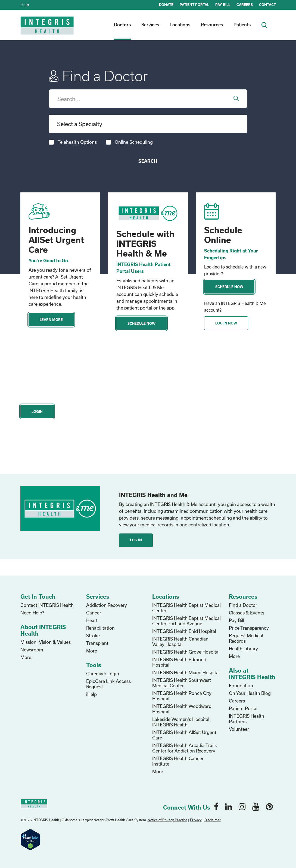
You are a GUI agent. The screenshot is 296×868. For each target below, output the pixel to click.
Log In (136, 540)
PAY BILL (223, 5)
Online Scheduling (134, 142)
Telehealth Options (77, 142)
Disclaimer (213, 820)
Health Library (243, 649)
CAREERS (245, 5)
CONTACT (267, 5)
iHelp (91, 694)
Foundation (241, 686)
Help (25, 5)
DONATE (166, 5)
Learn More (51, 320)
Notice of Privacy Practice (167, 820)
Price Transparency (249, 628)
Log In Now (226, 323)
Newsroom (32, 650)
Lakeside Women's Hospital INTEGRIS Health (181, 722)
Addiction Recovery (107, 605)
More (26, 657)
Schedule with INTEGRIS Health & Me (145, 243)
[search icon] (267, 25)
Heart (92, 620)
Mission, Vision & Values (46, 642)
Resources (212, 25)
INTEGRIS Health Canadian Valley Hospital (180, 641)
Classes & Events (247, 613)
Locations (180, 25)
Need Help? (32, 613)
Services (150, 25)
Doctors (122, 25)
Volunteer (239, 729)
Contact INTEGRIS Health (47, 605)
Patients (242, 25)
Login (37, 411)
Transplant (97, 643)
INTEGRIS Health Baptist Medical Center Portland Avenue (186, 621)
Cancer (94, 613)
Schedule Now (141, 323)
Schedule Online (223, 235)
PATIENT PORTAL (194, 5)
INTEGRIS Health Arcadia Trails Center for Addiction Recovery (184, 748)
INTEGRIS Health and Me (153, 495)
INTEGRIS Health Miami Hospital (186, 672)
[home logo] (48, 29)
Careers (237, 701)
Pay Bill (236, 620)
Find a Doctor (243, 605)
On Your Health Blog (250, 693)
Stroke (93, 636)
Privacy (196, 820)
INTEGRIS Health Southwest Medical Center (182, 683)
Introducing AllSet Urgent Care (56, 240)
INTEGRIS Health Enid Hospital (184, 631)
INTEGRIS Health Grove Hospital (186, 652)
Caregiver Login (103, 674)
